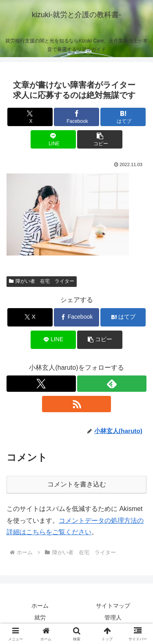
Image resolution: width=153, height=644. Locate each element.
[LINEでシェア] (53, 139)
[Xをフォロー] (41, 384)
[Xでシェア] (30, 117)
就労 (40, 617)
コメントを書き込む (77, 484)
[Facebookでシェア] (76, 117)
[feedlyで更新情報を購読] (112, 384)
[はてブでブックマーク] (123, 117)
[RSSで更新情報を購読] (77, 404)
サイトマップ (113, 606)
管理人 (113, 617)
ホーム (40, 606)
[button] (100, 139)
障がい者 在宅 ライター (42, 281)
